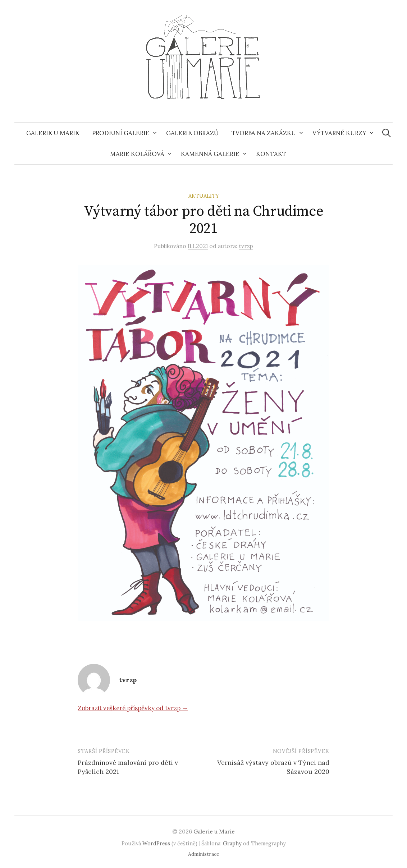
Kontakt (271, 154)
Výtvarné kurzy (339, 133)
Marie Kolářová (137, 154)
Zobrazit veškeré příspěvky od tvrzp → (133, 708)
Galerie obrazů (192, 133)
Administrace (204, 854)
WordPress (156, 843)
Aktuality (204, 196)
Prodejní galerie (121, 133)
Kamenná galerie (210, 154)
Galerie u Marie (53, 133)
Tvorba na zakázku (264, 133)
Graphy (232, 843)
